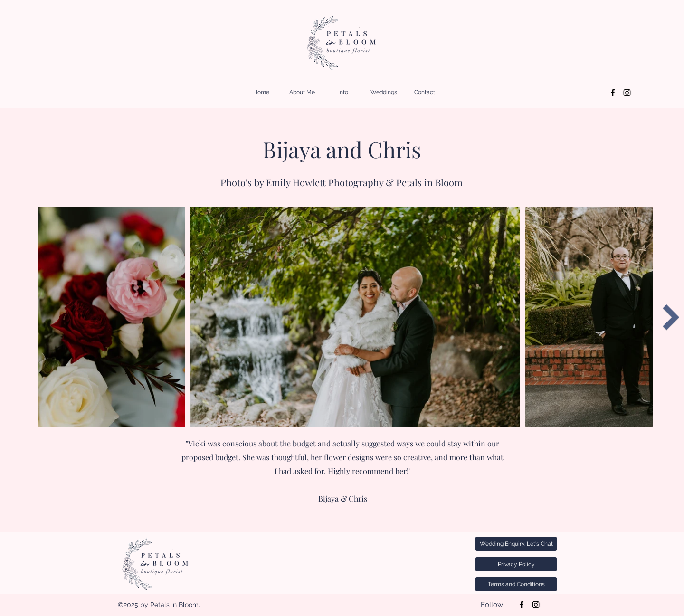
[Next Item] (671, 317)
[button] (343, 92)
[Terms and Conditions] (516, 584)
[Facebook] (613, 93)
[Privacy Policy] (516, 564)
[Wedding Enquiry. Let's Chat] (516, 544)
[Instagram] (627, 93)
